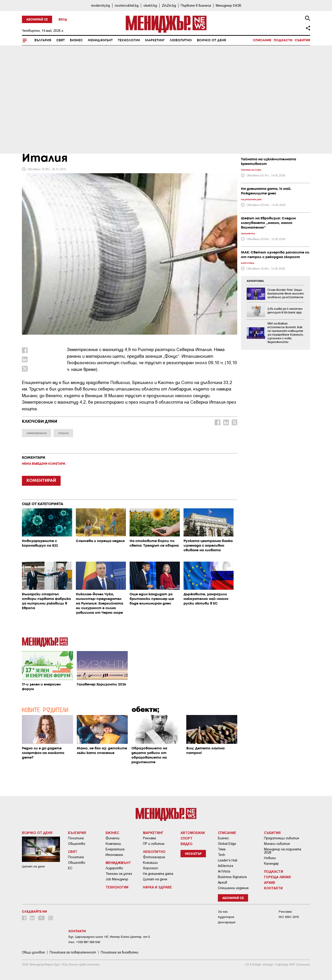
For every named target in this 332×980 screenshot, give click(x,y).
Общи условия (33, 952)
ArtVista (224, 871)
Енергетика (115, 849)
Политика (76, 838)
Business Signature (232, 877)
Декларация (227, 922)
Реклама (149, 838)
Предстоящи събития (282, 838)
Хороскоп (151, 868)
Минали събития (277, 844)
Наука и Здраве (157, 887)
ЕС (70, 868)
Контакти (273, 888)
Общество (77, 844)
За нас (223, 912)
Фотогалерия (154, 857)
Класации (150, 863)
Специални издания (233, 888)
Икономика (114, 855)
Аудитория (226, 917)
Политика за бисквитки (120, 952)
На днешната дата (158, 874)
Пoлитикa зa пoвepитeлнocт (73, 952)
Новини (270, 858)
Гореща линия (277, 877)
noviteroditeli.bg (127, 5)
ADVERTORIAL (255, 281)
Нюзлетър (193, 854)
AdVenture (226, 866)
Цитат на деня (155, 879)
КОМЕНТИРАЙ (41, 481)
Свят (61, 40)
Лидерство (114, 868)
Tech (221, 855)
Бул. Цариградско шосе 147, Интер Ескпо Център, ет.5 (109, 937)
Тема (222, 849)
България (43, 40)
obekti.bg (150, 5)
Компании (113, 844)
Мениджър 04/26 (228, 5)
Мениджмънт (100, 40)
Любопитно (181, 40)
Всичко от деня (211, 40)
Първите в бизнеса (196, 5)
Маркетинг (155, 40)
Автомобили (193, 833)
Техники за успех (119, 874)
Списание (262, 40)
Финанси (113, 838)
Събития (302, 40)
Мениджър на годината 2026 (283, 851)
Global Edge (227, 844)
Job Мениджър (117, 879)
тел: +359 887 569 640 (84, 942)
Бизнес (76, 40)
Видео (187, 844)
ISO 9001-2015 (289, 917)
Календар (271, 864)
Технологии (129, 40)
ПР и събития (154, 844)
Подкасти (283, 40)
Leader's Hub (228, 860)
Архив (222, 882)
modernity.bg (101, 5)
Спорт (187, 838)
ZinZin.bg (169, 5)
